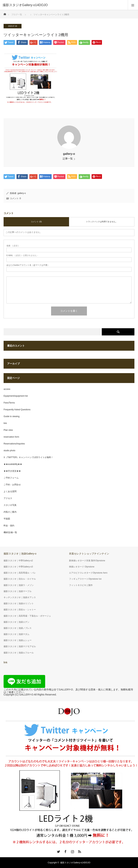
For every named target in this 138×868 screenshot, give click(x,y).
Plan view (8, 430)
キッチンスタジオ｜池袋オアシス (20, 597)
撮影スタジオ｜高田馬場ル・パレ (20, 573)
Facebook (65, 851)
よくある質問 (10, 491)
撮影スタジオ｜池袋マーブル (18, 591)
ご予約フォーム (11, 478)
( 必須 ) (12, 246)
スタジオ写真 (10, 505)
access (7, 389)
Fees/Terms (9, 403)
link (5, 423)
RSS (79, 851)
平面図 (7, 519)
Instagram (72, 851)
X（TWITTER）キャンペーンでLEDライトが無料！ (28, 457)
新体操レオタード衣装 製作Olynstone (87, 561)
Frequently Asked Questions (17, 410)
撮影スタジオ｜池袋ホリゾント (19, 604)
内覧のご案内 (10, 512)
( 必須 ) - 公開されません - (22, 255)
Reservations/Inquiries (14, 444)
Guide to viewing (12, 416)
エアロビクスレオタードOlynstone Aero (88, 573)
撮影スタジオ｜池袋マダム (16, 634)
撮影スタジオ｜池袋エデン (16, 622)
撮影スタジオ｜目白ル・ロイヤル (20, 579)
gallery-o (69, 154)
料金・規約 (9, 526)
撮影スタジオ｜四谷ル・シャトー (20, 610)
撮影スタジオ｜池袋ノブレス (18, 628)
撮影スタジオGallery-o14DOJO (75, 863)
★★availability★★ (13, 464)
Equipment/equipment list (16, 396)
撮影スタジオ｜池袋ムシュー (18, 640)
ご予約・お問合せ (12, 485)
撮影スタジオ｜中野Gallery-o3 (18, 567)
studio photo (9, 451)
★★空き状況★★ (12, 471)
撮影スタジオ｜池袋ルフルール (19, 653)
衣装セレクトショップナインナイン (89, 554)
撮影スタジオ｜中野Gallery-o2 (18, 561)
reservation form (11, 437)
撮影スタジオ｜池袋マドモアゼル (20, 646)
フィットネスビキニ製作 (81, 585)
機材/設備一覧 (10, 532)
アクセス (8, 498)
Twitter (58, 851)
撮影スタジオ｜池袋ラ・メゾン (19, 585)
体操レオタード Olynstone (82, 567)
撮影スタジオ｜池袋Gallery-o (20, 554)
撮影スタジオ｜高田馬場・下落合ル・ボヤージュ (27, 616)
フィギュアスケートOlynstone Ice (85, 579)
